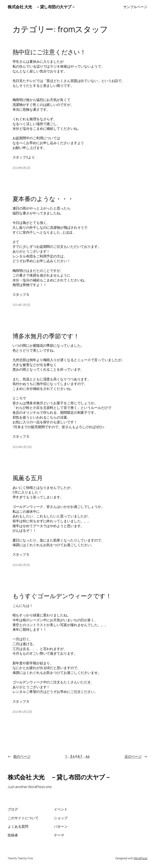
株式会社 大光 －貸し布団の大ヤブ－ (41, 7)
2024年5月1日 (21, 565)
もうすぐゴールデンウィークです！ (62, 596)
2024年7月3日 (21, 305)
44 (88, 756)
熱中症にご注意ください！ (49, 52)
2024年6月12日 (22, 447)
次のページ (136, 756)
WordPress (141, 858)
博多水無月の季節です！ (46, 336)
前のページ (19, 756)
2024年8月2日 (21, 168)
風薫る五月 (28, 478)
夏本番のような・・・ (43, 199)
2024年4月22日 (22, 712)
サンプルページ (135, 7)
